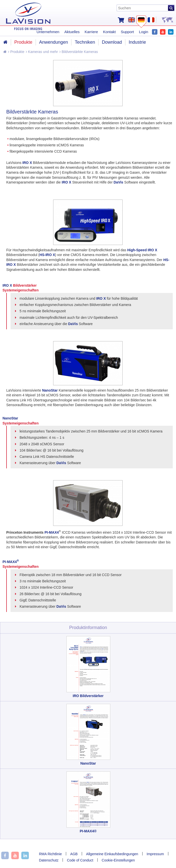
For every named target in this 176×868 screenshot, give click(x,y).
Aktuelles (72, 32)
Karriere (91, 32)
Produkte (16, 52)
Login (144, 32)
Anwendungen (54, 42)
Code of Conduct (80, 860)
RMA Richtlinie (50, 854)
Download (112, 42)
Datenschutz (49, 860)
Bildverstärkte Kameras (79, 52)
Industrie (137, 42)
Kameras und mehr (42, 52)
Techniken (85, 42)
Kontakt (109, 32)
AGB (74, 854)
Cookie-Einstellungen (118, 860)
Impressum (155, 854)
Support (127, 32)
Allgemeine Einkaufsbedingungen (112, 854)
